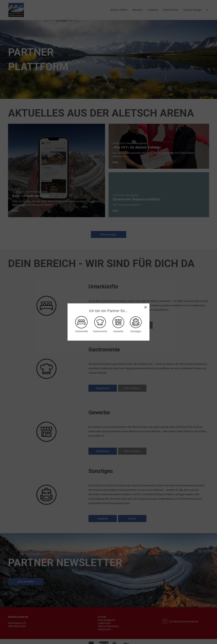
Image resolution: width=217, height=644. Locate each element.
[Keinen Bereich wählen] (146, 307)
